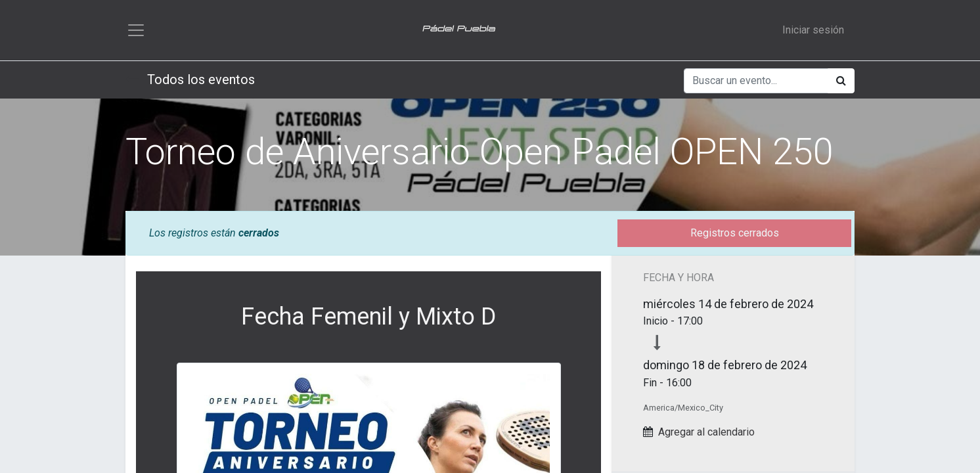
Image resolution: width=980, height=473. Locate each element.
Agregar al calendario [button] (706, 432)
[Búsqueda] (841, 81)
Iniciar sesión (813, 30)
